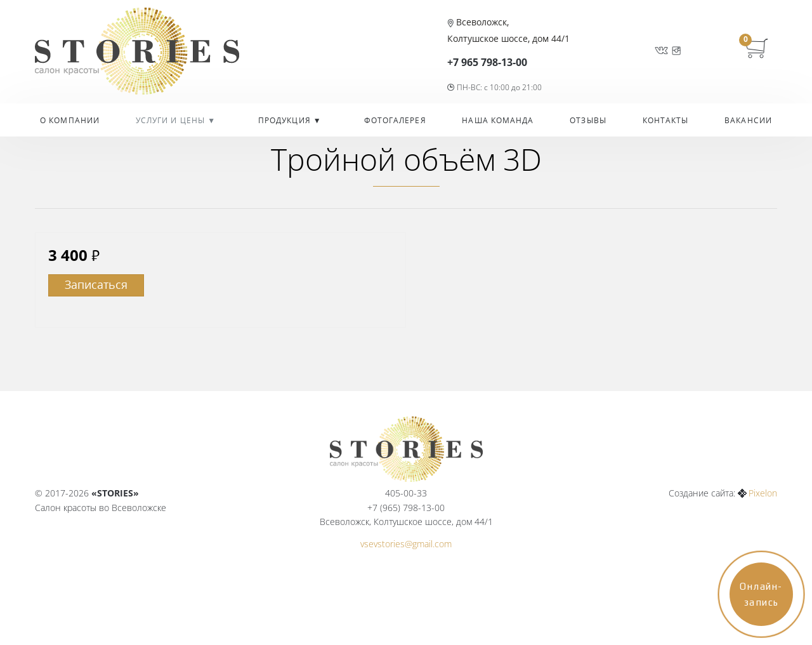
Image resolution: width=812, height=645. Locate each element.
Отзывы (588, 120)
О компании (70, 120)
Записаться (96, 284)
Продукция (286, 120)
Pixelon (763, 493)
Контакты (666, 120)
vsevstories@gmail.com (406, 544)
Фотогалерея (395, 120)
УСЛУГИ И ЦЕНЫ (172, 120)
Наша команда (498, 120)
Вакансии (748, 120)
